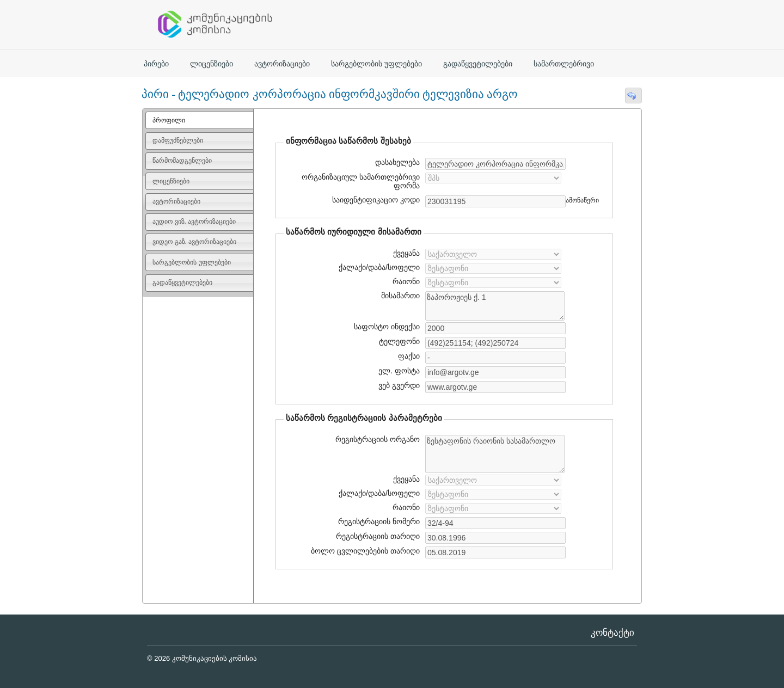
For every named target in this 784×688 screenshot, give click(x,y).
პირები (156, 64)
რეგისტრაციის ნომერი (379, 521)
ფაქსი (409, 356)
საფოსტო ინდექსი (387, 327)
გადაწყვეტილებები (478, 64)
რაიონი (406, 281)
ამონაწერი (582, 200)
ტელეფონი (399, 341)
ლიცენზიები (212, 64)
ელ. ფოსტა (398, 371)
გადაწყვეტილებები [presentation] (182, 282)
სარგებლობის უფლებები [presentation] (191, 262)
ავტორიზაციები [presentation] (176, 201)
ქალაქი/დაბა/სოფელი (379, 267)
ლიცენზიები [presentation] (171, 181)
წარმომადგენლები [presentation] (182, 161)
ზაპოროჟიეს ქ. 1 (495, 306)
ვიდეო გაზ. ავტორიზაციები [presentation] (194, 242)
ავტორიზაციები (282, 64)
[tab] (200, 120)
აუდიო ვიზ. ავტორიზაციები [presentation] (194, 222)
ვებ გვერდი (398, 385)
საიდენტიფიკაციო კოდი (375, 200)
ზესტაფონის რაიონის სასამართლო (495, 454)
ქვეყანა (406, 253)
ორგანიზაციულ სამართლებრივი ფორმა (361, 181)
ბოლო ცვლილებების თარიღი (364, 551)
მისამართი (400, 296)
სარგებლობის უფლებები (376, 64)
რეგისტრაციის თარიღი (374, 536)
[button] (633, 96)
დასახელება (396, 162)
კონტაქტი (612, 633)
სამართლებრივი (564, 64)
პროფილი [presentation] (169, 120)
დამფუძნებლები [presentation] (178, 140)
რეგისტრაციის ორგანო (378, 439)
